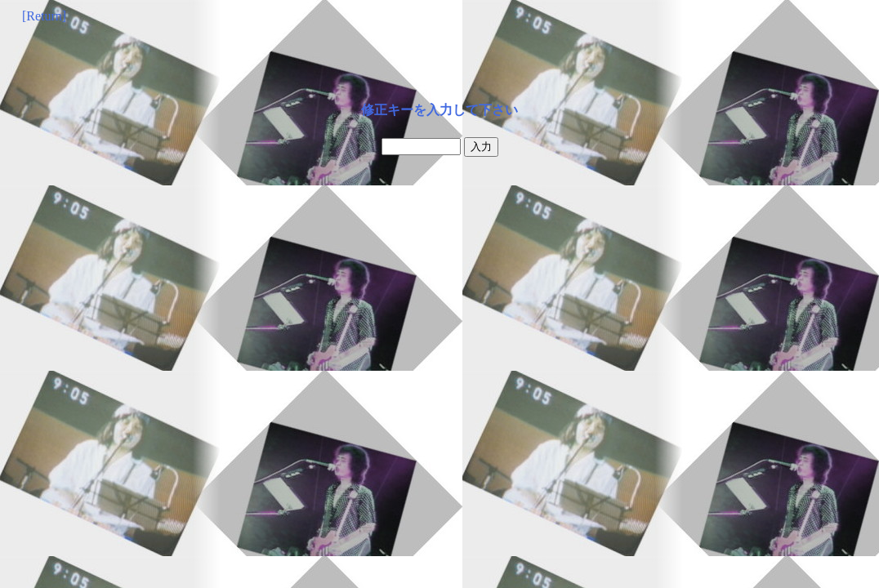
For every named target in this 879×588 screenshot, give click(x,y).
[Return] (44, 16)
